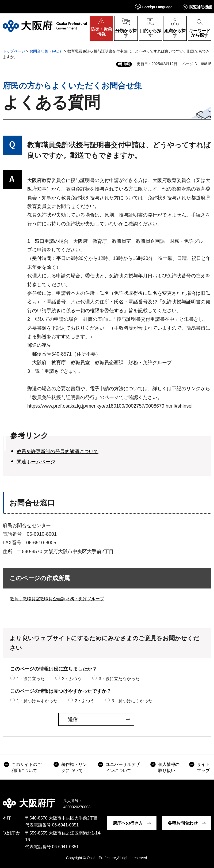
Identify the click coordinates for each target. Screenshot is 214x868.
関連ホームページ (36, 462)
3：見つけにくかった (132, 701)
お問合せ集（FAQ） (46, 51)
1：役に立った (31, 679)
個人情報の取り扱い (169, 767)
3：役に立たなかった (119, 679)
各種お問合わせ (183, 823)
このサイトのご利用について (26, 767)
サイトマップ (203, 767)
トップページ (14, 51)
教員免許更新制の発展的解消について (58, 452)
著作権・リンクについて (74, 767)
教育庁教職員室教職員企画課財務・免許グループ (57, 599)
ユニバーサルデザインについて (123, 767)
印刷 (127, 64)
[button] (154, 7)
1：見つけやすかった (37, 701)
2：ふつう (72, 679)
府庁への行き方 (128, 823)
